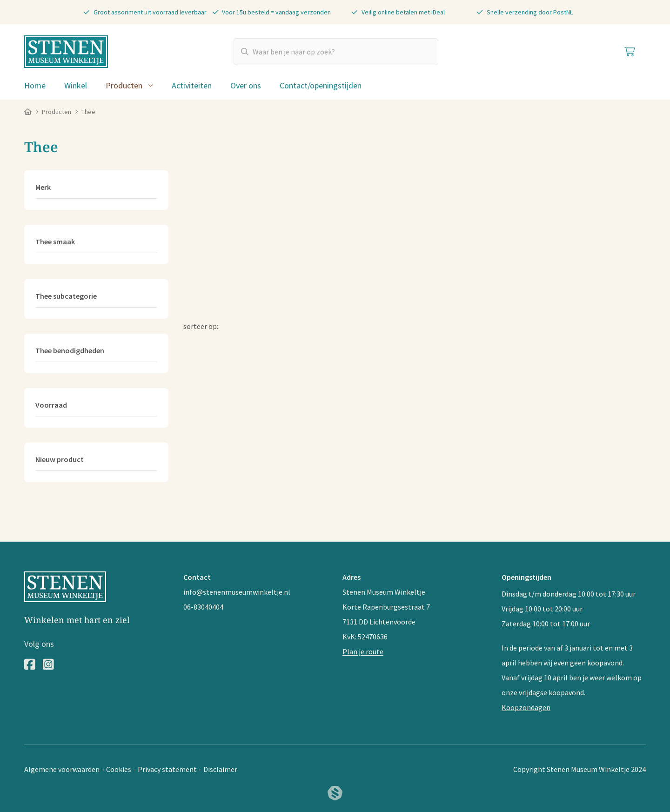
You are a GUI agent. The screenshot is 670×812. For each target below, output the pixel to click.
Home (35, 85)
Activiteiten (192, 85)
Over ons (246, 85)
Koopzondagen (526, 707)
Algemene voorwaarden (62, 769)
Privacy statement (167, 769)
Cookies (119, 769)
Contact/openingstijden (321, 85)
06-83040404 (203, 607)
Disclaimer (220, 769)
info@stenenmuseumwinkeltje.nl (237, 592)
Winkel (76, 85)
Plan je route (363, 651)
